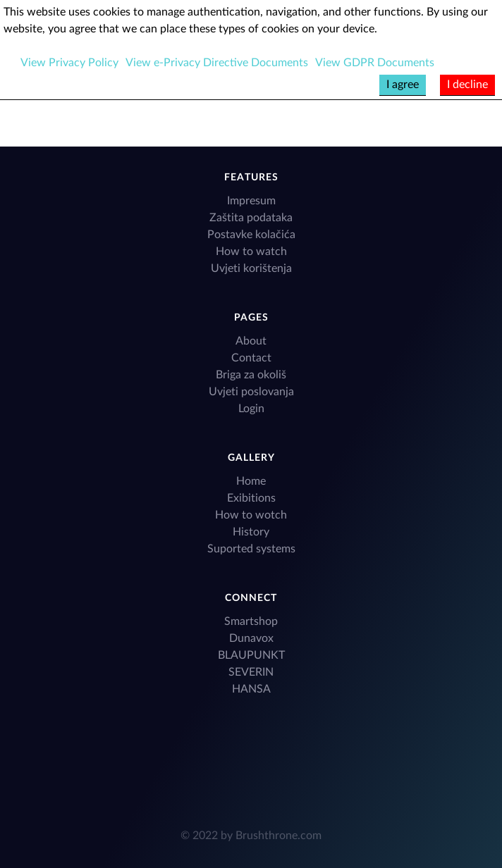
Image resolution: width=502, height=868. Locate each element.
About (251, 341)
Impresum (251, 201)
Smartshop (251, 621)
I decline (467, 85)
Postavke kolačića (251, 235)
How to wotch (251, 515)
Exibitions (251, 498)
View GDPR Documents (375, 63)
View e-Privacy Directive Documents (217, 63)
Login (251, 409)
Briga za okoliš (251, 375)
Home (251, 481)
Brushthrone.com (278, 836)
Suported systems (251, 549)
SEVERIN (251, 672)
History (251, 532)
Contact (251, 358)
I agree (403, 85)
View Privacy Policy (69, 63)
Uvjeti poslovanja (251, 392)
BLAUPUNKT (251, 655)
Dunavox (251, 638)
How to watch (251, 252)
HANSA (251, 689)
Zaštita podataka (251, 218)
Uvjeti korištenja (251, 268)
